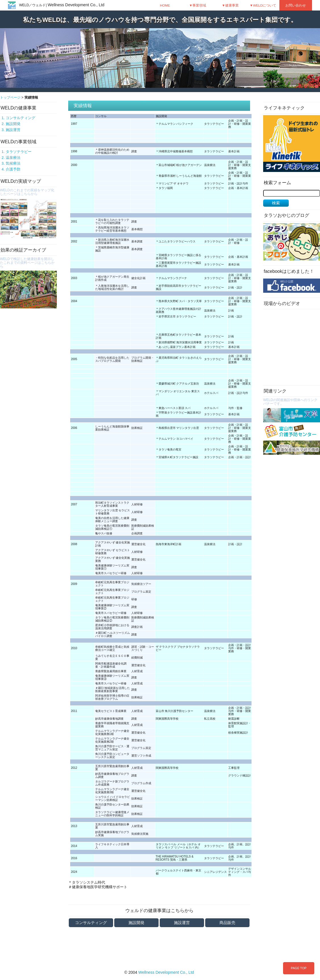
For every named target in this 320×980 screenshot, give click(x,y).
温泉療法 (13, 158)
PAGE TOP (299, 968)
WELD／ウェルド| (62, 5)
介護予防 (13, 169)
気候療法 (13, 163)
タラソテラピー (19, 152)
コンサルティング (20, 118)
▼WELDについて (263, 5)
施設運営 (13, 130)
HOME (165, 5)
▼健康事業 (230, 5)
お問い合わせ (296, 5)
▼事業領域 (198, 5)
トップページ (10, 97)
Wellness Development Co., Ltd (166, 972)
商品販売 (227, 923)
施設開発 (13, 124)
